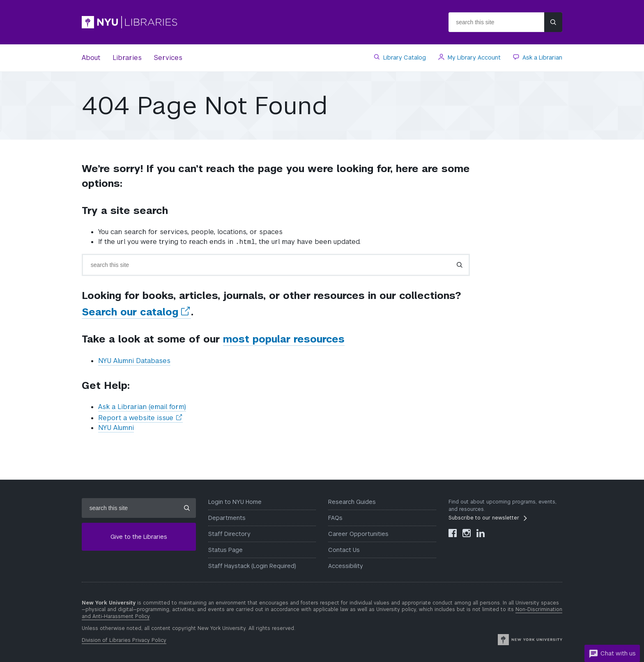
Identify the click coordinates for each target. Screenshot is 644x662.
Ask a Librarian (542, 57)
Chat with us (612, 654)
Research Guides (352, 502)
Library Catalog (404, 57)
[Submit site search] (553, 22)
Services (168, 58)
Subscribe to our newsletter (484, 518)
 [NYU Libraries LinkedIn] (481, 533)
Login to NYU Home (235, 502)
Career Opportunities (358, 534)
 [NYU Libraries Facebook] (453, 533)
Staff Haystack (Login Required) (252, 566)
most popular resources (284, 339)
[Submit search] (460, 265)
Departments (227, 518)
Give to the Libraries (139, 537)
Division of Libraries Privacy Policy (124, 640)
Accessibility (346, 566)
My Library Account (473, 57)
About (91, 58)
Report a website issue (140, 418)
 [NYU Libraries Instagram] (467, 533)
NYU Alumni (116, 428)
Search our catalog (136, 312)
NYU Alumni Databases (134, 361)
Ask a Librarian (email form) (142, 407)
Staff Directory (229, 534)
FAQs (335, 518)
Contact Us (344, 550)
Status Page (225, 550)
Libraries (127, 58)
